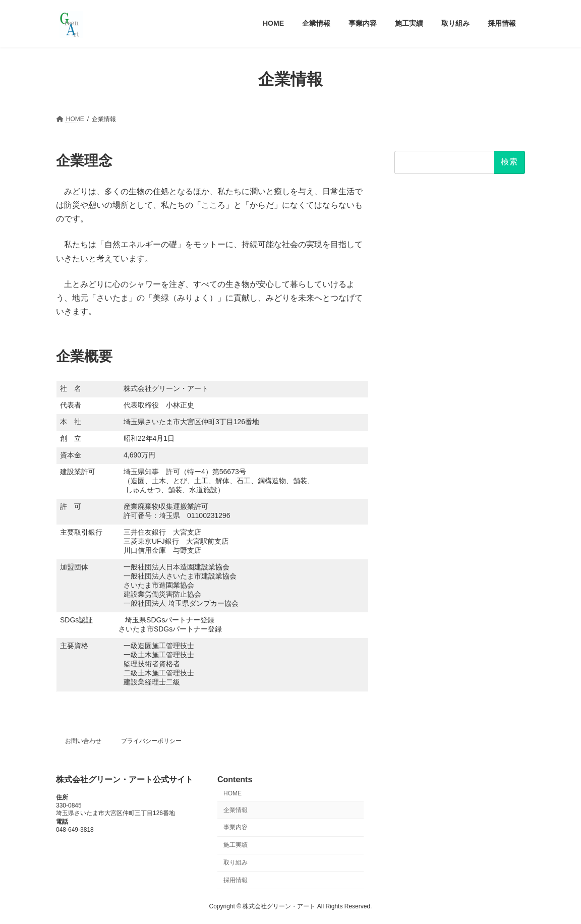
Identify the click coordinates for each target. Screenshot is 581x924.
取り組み (236, 862)
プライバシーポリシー (151, 741)
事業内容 (236, 828)
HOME (233, 793)
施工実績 (236, 845)
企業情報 (236, 810)
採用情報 (236, 880)
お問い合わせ (83, 741)
